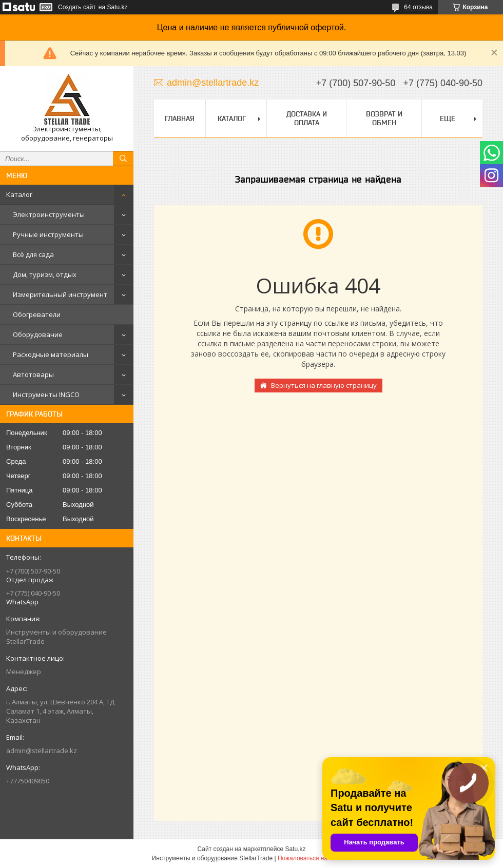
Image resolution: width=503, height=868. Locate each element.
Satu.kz (295, 849)
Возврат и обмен (384, 118)
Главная (180, 119)
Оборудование (38, 334)
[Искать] (123, 159)
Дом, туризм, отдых (45, 274)
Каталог (19, 194)
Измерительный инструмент (60, 294)
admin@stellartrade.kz (42, 751)
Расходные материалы (51, 354)
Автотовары (33, 374)
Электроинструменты (49, 214)
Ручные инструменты (48, 234)
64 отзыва (418, 7)
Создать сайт (77, 7)
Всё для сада (33, 254)
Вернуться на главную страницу (324, 385)
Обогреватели (37, 314)
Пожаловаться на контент (314, 858)
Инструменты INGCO (46, 394)
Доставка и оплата (307, 118)
